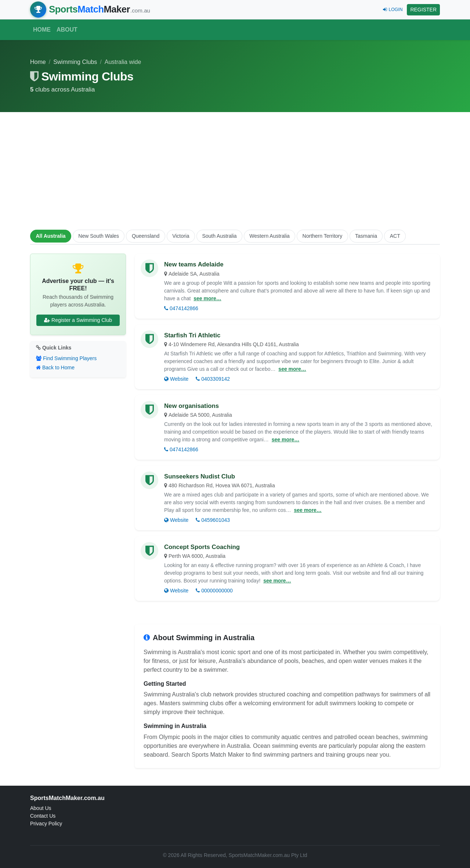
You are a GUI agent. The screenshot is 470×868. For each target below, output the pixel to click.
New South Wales (99, 236)
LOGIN (393, 10)
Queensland (146, 236)
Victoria (181, 236)
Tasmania (366, 236)
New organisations (191, 406)
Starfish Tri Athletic (192, 335)
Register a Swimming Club (78, 320)
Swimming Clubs (75, 62)
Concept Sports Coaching (202, 547)
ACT (395, 236)
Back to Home (55, 367)
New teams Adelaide (194, 264)
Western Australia (269, 236)
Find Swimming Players (66, 358)
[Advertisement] (235, 169)
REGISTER (423, 10)
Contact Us (43, 816)
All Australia (50, 236)
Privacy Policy (46, 824)
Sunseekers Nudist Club (200, 476)
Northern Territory (323, 236)
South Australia (219, 236)
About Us (41, 808)
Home (42, 30)
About (67, 30)
